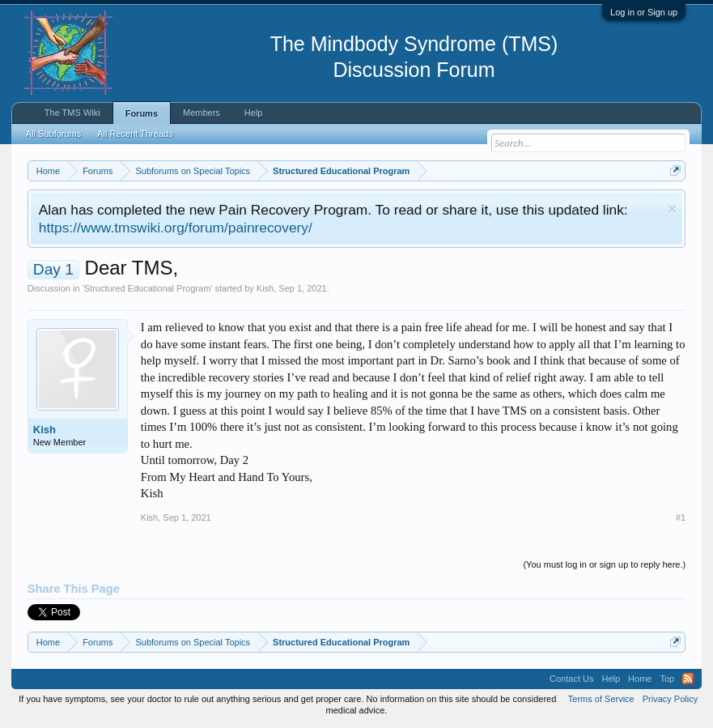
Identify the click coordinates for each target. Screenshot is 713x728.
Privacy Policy (670, 699)
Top (667, 679)
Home (640, 679)
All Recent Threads (135, 134)
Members (202, 113)
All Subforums (53, 134)
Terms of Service (601, 699)
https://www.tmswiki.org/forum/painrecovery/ (176, 228)
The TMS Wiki (72, 113)
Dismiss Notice (672, 209)
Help (254, 113)
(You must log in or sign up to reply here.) (604, 564)
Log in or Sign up (644, 12)
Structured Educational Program (148, 288)
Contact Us (571, 679)
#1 (681, 517)
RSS (688, 679)
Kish (265, 288)
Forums (142, 113)
